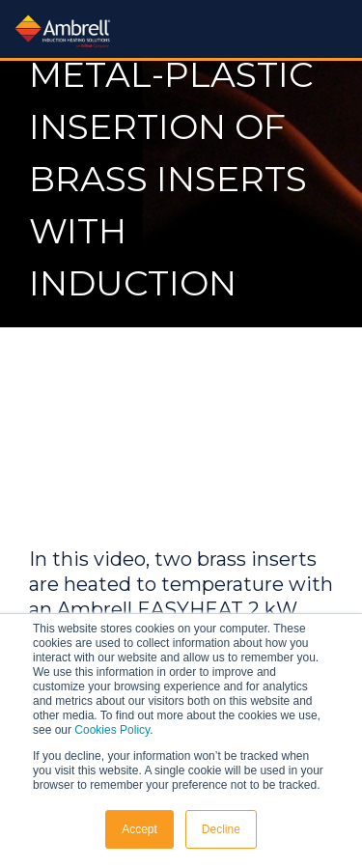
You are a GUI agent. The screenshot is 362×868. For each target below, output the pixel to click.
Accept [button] (139, 829)
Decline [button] (221, 829)
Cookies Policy (112, 730)
